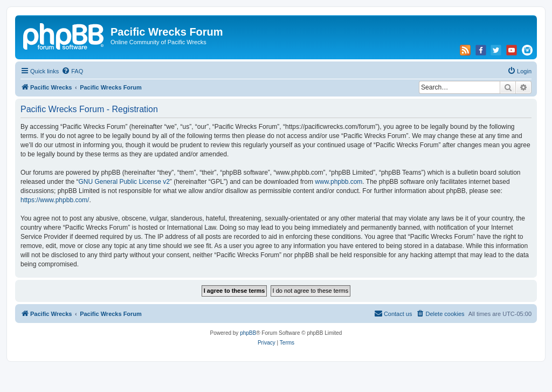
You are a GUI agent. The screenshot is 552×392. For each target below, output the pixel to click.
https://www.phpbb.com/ (55, 200)
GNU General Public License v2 (124, 182)
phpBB (248, 333)
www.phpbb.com (339, 182)
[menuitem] (72, 71)
